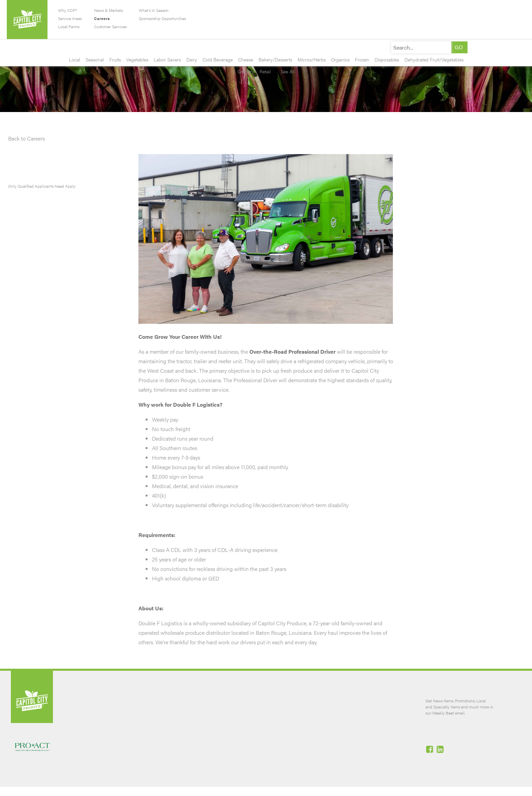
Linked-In (441, 749)
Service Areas (70, 18)
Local (74, 59)
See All (285, 71)
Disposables (387, 59)
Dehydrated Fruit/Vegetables (434, 59)
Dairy (192, 59)
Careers (102, 18)
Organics (340, 59)
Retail (265, 71)
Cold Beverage (218, 59)
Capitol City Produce (27, 20)
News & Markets (108, 10)
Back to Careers (26, 138)
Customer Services (110, 26)
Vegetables (137, 59)
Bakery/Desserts (275, 59)
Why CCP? (68, 10)
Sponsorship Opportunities (162, 18)
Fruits (115, 59)
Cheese (246, 59)
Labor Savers (167, 59)
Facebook (430, 749)
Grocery (246, 71)
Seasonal (95, 59)
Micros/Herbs (312, 59)
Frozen (362, 59)
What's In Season (154, 10)
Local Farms (69, 26)
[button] (459, 47)
